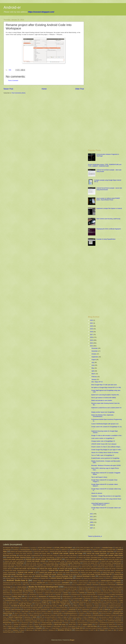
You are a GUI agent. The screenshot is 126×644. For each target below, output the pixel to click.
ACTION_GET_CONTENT (45, 548)
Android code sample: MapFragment (111, 561)
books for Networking (59, 591)
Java (122, 608)
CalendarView (39, 593)
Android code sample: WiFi (73, 574)
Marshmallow (118, 611)
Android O (79, 578)
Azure (73, 585)
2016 (92, 337)
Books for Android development (43, 587)
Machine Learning (103, 611)
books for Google (72, 589)
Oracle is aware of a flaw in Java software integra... (106, 447)
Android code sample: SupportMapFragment (90, 569)
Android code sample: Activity (41, 552)
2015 (92, 340)
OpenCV (111, 617)
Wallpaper (16, 630)
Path (75, 619)
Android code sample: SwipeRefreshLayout (16, 571)
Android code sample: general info (13, 559)
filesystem (114, 598)
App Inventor (93, 583)
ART (28, 585)
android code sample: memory (33, 563)
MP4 (67, 615)
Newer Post (8, 89)
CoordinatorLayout (102, 595)
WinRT (92, 630)
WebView (45, 630)
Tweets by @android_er (95, 536)
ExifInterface (88, 598)
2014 (92, 343)
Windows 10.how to (65, 630)
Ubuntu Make (57, 626)
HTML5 (75, 606)
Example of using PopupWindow (106, 239)
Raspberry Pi (102, 621)
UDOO (64, 626)
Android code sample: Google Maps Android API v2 (44, 559)
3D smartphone (25, 548)
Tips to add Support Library (99, 477)
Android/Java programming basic (12, 583)
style (79, 625)
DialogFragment (67, 596)
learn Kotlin (25, 611)
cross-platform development (116, 595)
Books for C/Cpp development (87, 587)
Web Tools (38, 630)
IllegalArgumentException (115, 606)
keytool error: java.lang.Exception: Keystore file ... (106, 395)
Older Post (80, 89)
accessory (33, 548)
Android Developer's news (86, 576)
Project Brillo (50, 621)
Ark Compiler (18, 585)
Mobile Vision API (35, 615)
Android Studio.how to (17, 580)
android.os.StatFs (95, 581)
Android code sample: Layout (115, 559)
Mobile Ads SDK (24, 615)
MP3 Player (60, 615)
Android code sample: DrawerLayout (66, 557)
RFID (31, 623)
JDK (79, 610)
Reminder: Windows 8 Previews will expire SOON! (106, 465)
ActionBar (98, 548)
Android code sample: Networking (70, 563)
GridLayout (89, 604)
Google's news (66, 604)
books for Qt (81, 591)
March (94, 374)
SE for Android (119, 623)
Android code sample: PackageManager (110, 563)
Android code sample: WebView (53, 574)
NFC (41, 617)
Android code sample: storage (48, 569)
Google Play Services (25, 604)
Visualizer (106, 628)
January (94, 379)
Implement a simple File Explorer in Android (109, 208)
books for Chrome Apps (102, 587)
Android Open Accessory (98, 578)
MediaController (58, 613)
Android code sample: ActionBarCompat (21, 552)
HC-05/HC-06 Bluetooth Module (21, 606)
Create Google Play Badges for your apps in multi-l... (107, 450)
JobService (94, 610)
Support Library (87, 624)
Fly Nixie (25, 600)
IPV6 (117, 608)
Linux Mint (56, 611)
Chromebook (33, 595)
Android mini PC (28, 578)
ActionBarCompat (107, 548)
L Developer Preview (10, 611)
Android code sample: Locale (56, 561)
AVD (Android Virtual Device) (62, 585)
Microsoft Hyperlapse (106, 613)
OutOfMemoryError (40, 619)
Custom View (16, 596)
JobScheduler (86, 610)
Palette (48, 619)
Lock (79, 611)
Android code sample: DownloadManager (45, 557)
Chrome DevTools (7, 595)
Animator (75, 583)
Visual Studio (56, 628)
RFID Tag (37, 623)
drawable (95, 596)
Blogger (72, 640)
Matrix (25, 613)
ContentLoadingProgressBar (89, 595)
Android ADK (112, 550)
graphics (81, 604)
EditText (17, 598)
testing (10, 626)
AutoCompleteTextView (47, 585)
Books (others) (22, 587)
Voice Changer (119, 628)
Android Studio (118, 578)
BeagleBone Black (81, 585)
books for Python (70, 591)
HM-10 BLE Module (51, 606)
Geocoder (58, 600)
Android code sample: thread (59, 570)
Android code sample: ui (27, 572)
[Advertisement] (101, 50)
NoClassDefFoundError (50, 617)
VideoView (22, 628)
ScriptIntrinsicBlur (94, 623)
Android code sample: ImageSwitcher (74, 559)
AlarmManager (7, 550)
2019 (92, 329)
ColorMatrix (66, 595)
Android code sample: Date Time (87, 555)
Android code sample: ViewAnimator (91, 572)
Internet (89, 608)
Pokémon (14, 621)
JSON (101, 610)
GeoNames (65, 600)
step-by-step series (60, 624)
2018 (92, 332)
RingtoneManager (47, 623)
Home (44, 89)
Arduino (119, 583)
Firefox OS (120, 598)
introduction (95, 608)
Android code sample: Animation (59, 552)
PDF (81, 619)
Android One (87, 578)
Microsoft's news (118, 613)
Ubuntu (37, 626)
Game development (48, 600)
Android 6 (103, 550)
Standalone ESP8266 (46, 625)
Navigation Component (111, 615)
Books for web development (93, 591)
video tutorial (12, 628)
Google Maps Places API (112, 602)
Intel (18, 608)
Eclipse (10, 598)
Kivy (111, 610)
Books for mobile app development (23, 591)
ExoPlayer (96, 598)
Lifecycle (32, 611)
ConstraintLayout (76, 595)
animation (66, 583)
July (93, 362)
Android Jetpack (10, 578)
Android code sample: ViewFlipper (112, 572)
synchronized (103, 625)
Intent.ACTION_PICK (62, 608)
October (94, 354)
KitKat (106, 609)
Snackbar (16, 625)
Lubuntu (85, 611)
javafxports (65, 610)
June (93, 365)
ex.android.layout (67, 598)
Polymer (21, 621)
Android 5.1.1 (96, 550)
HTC (70, 606)
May (93, 368)
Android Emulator (118, 576)
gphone (75, 604)
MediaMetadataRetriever (71, 613)
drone (101, 597)
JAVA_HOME (36, 610)
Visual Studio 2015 (77, 628)
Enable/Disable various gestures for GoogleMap (105, 458)
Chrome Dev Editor (117, 593)
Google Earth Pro (36, 602)
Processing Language (31, 621)
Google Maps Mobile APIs (97, 602)
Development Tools (54, 596)
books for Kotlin (95, 589)
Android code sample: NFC (90, 563)
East (116, 597)
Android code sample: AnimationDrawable (81, 552)
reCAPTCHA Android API (114, 621)
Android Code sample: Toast (106, 571)
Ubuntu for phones (97, 493)
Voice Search (8, 630)
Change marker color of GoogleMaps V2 (103, 441)
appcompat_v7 (111, 583)
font (30, 600)
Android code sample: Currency (50, 556)
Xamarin (102, 630)
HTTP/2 (82, 606)
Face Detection (104, 598)
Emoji (30, 598)
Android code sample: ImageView (95, 559)
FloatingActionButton (10, 600)
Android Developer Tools (64, 576)
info (14, 608)
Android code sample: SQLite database (26, 569)
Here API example (38, 606)
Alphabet (35, 550)
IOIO (102, 608)
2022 (92, 320)
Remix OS (17, 623)
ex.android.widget (77, 598)
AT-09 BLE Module (36, 585)
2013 (92, 346)
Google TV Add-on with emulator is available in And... (107, 435)
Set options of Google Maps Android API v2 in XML (106, 387)
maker (111, 611)
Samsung (73, 623)
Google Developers (25, 602)
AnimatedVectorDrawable (54, 583)
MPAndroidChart (73, 615)
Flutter (19, 600)
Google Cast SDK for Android (110, 600)
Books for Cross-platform (116, 587)
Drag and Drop (87, 596)
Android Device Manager (105, 576)
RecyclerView (7, 623)
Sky (11, 625)
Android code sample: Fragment (112, 557)
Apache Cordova (83, 583)
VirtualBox (39, 628)
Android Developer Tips (43, 576)
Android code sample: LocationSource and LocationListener (83, 561)
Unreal (84, 626)
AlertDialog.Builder (25, 550)
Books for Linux (106, 589)
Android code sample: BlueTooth (96, 553)
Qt (67, 621)
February (94, 377)
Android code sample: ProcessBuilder (103, 565)
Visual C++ (48, 628)
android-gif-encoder (84, 581)
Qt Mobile (73, 621)
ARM (24, 585)
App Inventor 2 (102, 583)
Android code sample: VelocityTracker (68, 572)
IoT (105, 608)
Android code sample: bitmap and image (68, 553)
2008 (92, 525)
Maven (30, 613)
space (31, 625)
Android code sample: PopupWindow (57, 565)
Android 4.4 (65, 550)
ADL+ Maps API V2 (97, 382)
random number (81, 621)
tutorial (31, 626)
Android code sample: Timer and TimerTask (85, 571)
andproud (45, 550)
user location (103, 626)
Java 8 (7, 609)
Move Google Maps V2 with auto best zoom (104, 385)
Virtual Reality (30, 628)
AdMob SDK (118, 548)
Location (63, 611)
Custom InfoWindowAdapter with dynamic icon (105, 424)
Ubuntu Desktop (47, 626)
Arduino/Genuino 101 (8, 585)
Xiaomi (110, 630)
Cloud (47, 595)
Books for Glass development (57, 589)
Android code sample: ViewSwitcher (33, 574)
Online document (103, 617)
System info (112, 625)
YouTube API (19, 632)
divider (75, 597)
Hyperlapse (104, 606)
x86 (97, 630)
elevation (24, 598)
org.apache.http (29, 619)
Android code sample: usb (47, 572)
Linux (49, 611)
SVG (96, 625)
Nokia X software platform (75, 617)
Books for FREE (21, 589)
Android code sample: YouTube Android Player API (97, 574)
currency (7, 596)
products (42, 621)
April (93, 371)
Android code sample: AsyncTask (104, 552)
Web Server (29, 630)
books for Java (83, 589)
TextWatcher (24, 626)
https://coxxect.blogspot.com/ (41, 12)
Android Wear (47, 581)
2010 (92, 519)
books (14, 587)
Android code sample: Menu (50, 563)
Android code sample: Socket (89, 567)
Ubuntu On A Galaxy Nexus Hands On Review (105, 453)
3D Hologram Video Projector (11, 548)
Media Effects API (38, 613)
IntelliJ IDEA (47, 608)
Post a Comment (13, 80)
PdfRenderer (96, 619)
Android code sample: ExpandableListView (90, 557)
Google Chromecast (14, 602)
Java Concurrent (16, 609)
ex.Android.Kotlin (55, 598)
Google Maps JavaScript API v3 (80, 602)
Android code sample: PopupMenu (34, 565)
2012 (92, 514)
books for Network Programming (43, 591)
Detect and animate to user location (102, 400)
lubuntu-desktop (93, 611)
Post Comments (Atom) (19, 93)
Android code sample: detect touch (111, 555)
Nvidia (85, 617)
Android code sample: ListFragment (15, 561)
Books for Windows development (112, 591)
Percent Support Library (107, 619)
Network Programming (15, 617)
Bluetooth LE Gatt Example (108, 585)
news (34, 617)
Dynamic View (109, 596)
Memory (89, 613)
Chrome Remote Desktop (20, 595)
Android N (36, 578)
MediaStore (82, 613)
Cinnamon (41, 595)
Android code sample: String (68, 569)
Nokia (65, 617)
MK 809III (15, 615)
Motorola (53, 615)
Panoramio (55, 619)
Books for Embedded (10, 589)
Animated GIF (41, 583)
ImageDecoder (7, 608)
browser (26, 593)
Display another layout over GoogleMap (103, 412)
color (52, 595)
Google (86, 600)
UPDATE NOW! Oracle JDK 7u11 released (104, 444)
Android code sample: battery (42, 554)
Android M (19, 578)
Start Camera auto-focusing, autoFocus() (108, 219)
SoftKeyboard (24, 625)
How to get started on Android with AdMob (104, 398)
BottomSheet (7, 593)
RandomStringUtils (91, 621)
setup (6, 625)
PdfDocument (87, 619)
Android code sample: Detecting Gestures (19, 557)
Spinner (36, 625)
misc (7, 615)
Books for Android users (70, 587)
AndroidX (32, 583)
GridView (96, 604)
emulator (36, 598)
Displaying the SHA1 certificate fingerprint (109, 229)
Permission (118, 619)
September (95, 357)
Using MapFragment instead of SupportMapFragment (100, 504)
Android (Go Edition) (55, 550)
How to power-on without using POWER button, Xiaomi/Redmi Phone (108, 199)
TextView (16, 626)
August (94, 360)
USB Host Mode (92, 626)
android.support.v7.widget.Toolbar (111, 581)
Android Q (108, 578)
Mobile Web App (45, 615)
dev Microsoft (33, 596)
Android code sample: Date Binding (68, 556)
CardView (82, 593)
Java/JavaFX (44, 610)
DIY (79, 596)
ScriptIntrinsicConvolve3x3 (107, 623)
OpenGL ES (118, 617)
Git (76, 600)
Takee (4, 626)
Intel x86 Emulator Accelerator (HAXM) (32, 608)
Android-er (12, 7)
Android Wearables (71, 581)
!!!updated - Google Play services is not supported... (106, 496)
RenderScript (25, 623)
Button (32, 593)
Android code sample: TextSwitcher (38, 571)
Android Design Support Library (23, 576)
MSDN (81, 615)
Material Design (8, 613)
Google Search (55, 604)
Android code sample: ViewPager (13, 574)
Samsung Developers (83, 623)
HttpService (89, 606)
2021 (92, 323)
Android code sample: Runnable (44, 567)
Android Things (37, 581)
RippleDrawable (58, 623)
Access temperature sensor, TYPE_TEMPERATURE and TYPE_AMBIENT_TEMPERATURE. (105, 165)
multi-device (88, 615)
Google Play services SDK (42, 604)
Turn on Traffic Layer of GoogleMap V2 (103, 455)
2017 (92, 335)
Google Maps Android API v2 (60, 602)
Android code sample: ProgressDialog (25, 567)
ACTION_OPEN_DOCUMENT (63, 548)
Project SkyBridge (60, 621)
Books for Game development (37, 589)
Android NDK (45, 578)
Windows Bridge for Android (82, 630)
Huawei (97, 606)
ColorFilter (58, 595)
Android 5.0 (73, 550)
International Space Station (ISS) (77, 608)
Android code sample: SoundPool (106, 567)
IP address (111, 608)
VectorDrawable (113, 626)
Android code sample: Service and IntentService (67, 567)
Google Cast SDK (96, 600)
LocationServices (72, 611)
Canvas (66, 593)
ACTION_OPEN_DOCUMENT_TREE (84, 548)
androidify (25, 583)
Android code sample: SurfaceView (114, 569)
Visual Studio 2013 (66, 628)
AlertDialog (16, 550)
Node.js (60, 617)
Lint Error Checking (41, 611)
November (95, 351)
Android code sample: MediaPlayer (13, 563)
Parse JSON (68, 619)
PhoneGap (6, 621)
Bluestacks (96, 585)
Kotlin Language (119, 610)
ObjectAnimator (92, 617)
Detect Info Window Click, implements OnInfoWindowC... (102, 416)
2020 (92, 326)
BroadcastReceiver (17, 593)
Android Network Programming (61, 578)
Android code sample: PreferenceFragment (81, 565)
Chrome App (91, 593)
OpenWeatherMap (8, 619)
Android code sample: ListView (36, 561)
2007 (92, 528)
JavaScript (72, 609)
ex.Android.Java (45, 598)
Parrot (61, 619)
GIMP (72, 600)
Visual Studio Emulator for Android (93, 628)
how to (62, 606)
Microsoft (96, 613)
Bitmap (89, 585)
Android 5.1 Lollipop (85, 550)
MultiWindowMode (98, 615)
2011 (92, 517)
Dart (26, 596)
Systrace (119, 625)
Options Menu (19, 619)
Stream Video (72, 625)
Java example (27, 610)
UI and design (71, 626)
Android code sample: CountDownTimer (30, 555)
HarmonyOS (6, 606)
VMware (112, 628)
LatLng (18, 611)
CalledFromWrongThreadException (53, 593)
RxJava (66, 623)
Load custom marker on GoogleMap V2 (103, 438)
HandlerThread (105, 604)
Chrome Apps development (104, 593)
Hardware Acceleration (116, 604)
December (95, 348)
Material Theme (18, 613)
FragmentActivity (37, 600)
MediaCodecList (48, 613)
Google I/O (45, 602)
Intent (53, 608)
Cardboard (74, 593)
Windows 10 (52, 630)
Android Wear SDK (59, 581)
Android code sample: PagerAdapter (13, 565)
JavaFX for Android (55, 610)
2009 (92, 522)
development (43, 596)
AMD (40, 550)
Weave (22, 630)
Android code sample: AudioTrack (24, 554)
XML (115, 630)
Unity (79, 626)
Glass (80, 600)
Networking (27, 617)
